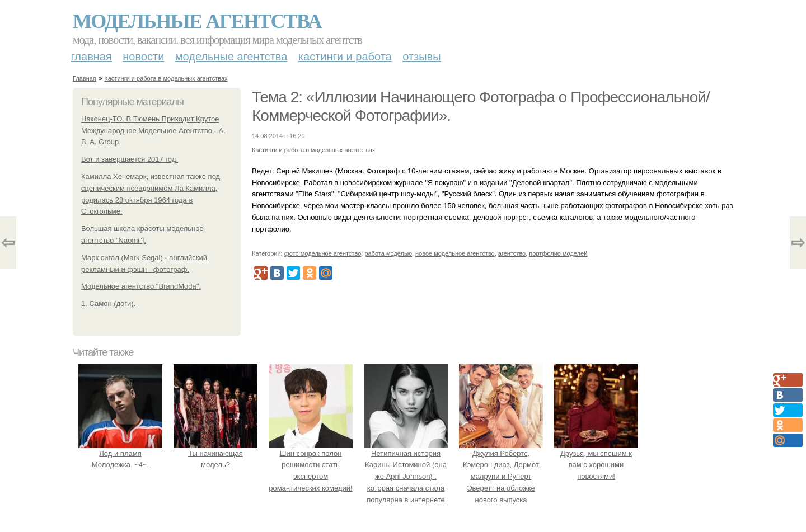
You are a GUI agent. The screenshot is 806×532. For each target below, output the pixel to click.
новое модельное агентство (455, 253)
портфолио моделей (558, 253)
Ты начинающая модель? (215, 453)
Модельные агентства (197, 21)
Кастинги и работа (345, 57)
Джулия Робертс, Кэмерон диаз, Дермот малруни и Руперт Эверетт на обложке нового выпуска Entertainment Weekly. (501, 477)
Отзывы (421, 57)
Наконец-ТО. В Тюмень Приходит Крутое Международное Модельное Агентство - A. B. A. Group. (153, 131)
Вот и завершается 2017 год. (130, 159)
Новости (143, 57)
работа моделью (388, 253)
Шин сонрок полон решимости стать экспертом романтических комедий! (311, 465)
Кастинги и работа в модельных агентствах (166, 78)
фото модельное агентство (323, 253)
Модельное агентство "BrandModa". (141, 286)
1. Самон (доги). (108, 303)
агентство (512, 253)
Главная (92, 57)
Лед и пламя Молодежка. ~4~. (120, 453)
